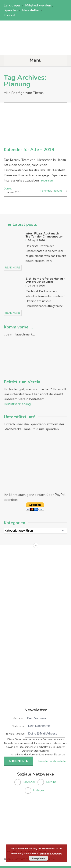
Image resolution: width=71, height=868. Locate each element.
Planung (58, 191)
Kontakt (10, 15)
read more (47, 181)
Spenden (11, 10)
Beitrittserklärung (17, 404)
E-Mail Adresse (15, 734)
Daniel (8, 189)
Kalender (46, 191)
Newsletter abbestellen (53, 761)
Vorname (18, 718)
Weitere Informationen (51, 853)
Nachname (18, 726)
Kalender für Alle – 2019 (29, 150)
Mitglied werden (38, 5)
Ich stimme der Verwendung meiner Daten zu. (38, 755)
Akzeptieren (38, 858)
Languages (12, 5)
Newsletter (31, 10)
